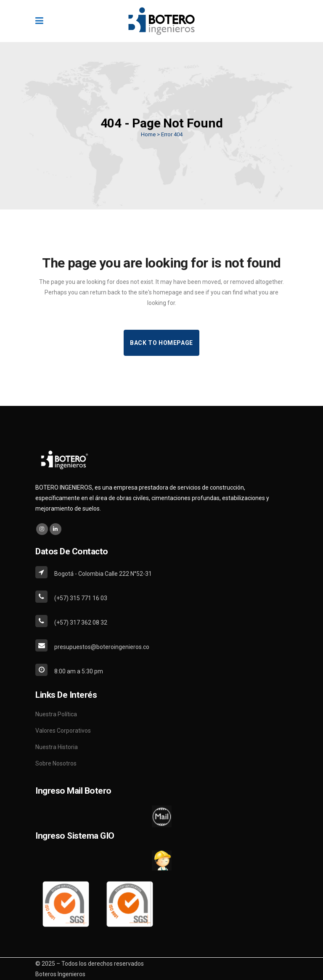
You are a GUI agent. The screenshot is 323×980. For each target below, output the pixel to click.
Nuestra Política (56, 714)
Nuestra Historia (57, 747)
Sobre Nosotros (56, 763)
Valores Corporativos (63, 731)
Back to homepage (161, 343)
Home (148, 134)
